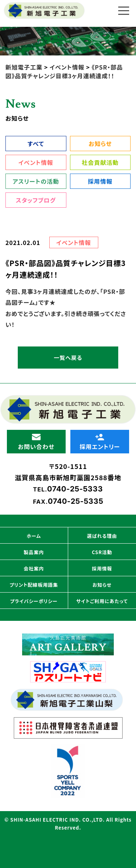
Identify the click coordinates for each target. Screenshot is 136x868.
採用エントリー (100, 442)
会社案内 (34, 568)
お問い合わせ (36, 442)
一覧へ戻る (68, 358)
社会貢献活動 (100, 162)
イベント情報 (36, 162)
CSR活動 (102, 552)
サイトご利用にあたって (102, 601)
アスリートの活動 (36, 181)
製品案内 (34, 552)
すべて (36, 144)
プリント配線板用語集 (34, 585)
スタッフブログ (36, 200)
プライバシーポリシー (34, 601)
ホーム (34, 536)
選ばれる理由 (102, 536)
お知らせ (100, 144)
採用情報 (100, 181)
